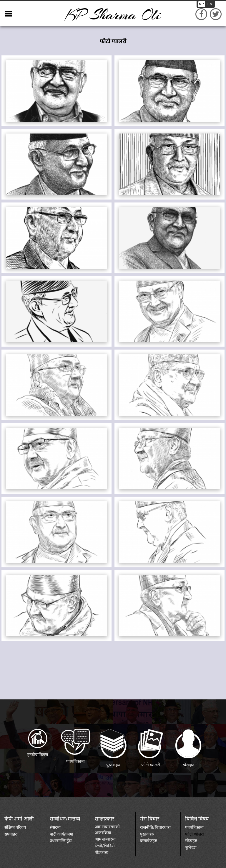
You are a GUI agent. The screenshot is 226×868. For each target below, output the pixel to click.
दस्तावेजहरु (148, 841)
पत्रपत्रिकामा (194, 827)
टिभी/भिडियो (105, 846)
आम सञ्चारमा (105, 839)
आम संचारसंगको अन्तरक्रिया (107, 830)
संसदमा (55, 827)
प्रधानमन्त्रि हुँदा (61, 841)
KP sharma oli (113, 15)
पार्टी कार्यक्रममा (62, 834)
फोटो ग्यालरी (195, 834)
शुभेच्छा (191, 847)
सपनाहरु (11, 834)
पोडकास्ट (102, 852)
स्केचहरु (191, 841)
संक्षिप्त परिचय (15, 827)
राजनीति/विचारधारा (155, 827)
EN (210, 4)
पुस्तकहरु (147, 834)
